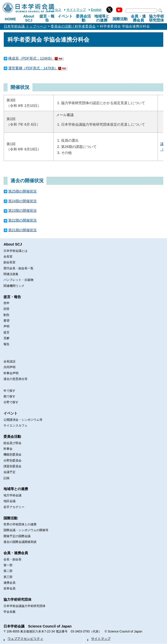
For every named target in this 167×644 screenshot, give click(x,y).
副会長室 (9, 262)
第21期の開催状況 (22, 230)
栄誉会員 (9, 588)
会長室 (8, 257)
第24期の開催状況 (22, 201)
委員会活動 (83, 18)
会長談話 (9, 361)
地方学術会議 (12, 495)
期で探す (9, 396)
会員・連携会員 (16, 553)
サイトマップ (76, 10)
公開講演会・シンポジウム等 (23, 420)
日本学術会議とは (15, 251)
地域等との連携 (16, 489)
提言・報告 (47, 18)
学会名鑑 (9, 612)
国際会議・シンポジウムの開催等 (26, 530)
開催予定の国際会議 (17, 536)
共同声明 (9, 367)
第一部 (8, 565)
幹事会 (8, 449)
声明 (6, 326)
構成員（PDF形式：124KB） (31, 58)
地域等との (102, 18)
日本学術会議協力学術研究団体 (24, 606)
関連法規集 (11, 274)
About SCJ (29, 18)
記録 (6, 478)
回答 (6, 309)
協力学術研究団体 (17, 599)
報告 (6, 344)
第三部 (8, 577)
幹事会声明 (11, 373)
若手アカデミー (14, 507)
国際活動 (120, 19)
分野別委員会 (12, 461)
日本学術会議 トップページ (25, 26)
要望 (6, 321)
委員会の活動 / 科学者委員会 (73, 26)
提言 (6, 332)
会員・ (138, 18)
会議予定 (9, 472)
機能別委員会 (12, 455)
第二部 (8, 571)
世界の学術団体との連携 (20, 524)
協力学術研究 (157, 18)
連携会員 (9, 583)
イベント (65, 16)
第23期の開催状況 (22, 210)
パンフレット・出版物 (18, 280)
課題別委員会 (12, 466)
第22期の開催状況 (22, 220)
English (96, 10)
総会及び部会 (12, 443)
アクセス (55, 10)
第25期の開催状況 (22, 191)
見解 (6, 338)
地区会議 (9, 501)
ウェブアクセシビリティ (25, 639)
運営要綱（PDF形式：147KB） (33, 68)
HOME (10, 19)
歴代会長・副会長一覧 (18, 268)
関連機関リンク (14, 286)
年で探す (9, 391)
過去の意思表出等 (15, 379)
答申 (6, 303)
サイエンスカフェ (15, 425)
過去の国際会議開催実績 (20, 542)
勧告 (6, 315)
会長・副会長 (12, 559)
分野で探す (11, 402)
